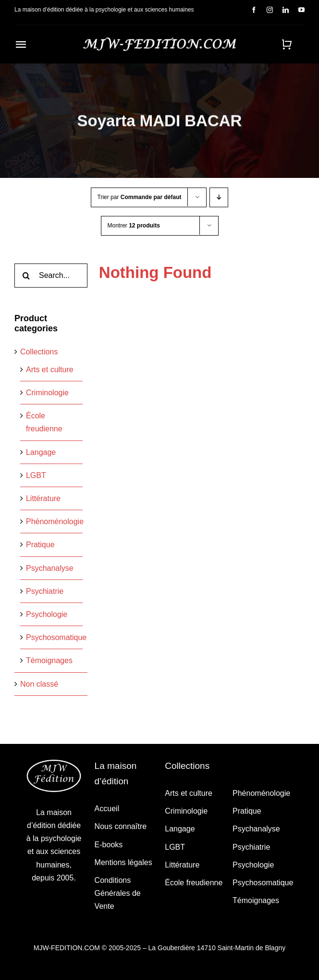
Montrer (134, 226)
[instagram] (270, 10)
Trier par (140, 197)
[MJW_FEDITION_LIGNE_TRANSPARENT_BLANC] (159, 41)
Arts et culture (50, 370)
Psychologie (47, 614)
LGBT (36, 475)
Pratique (40, 545)
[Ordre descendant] (219, 197)
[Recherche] (26, 276)
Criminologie (47, 393)
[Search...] (51, 276)
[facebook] (254, 10)
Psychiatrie (45, 591)
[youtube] (301, 10)
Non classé (39, 684)
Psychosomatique (56, 637)
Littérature (43, 498)
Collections (39, 352)
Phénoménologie (55, 521)
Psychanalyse (50, 568)
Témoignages (49, 660)
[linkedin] (286, 10)
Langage (41, 452)
